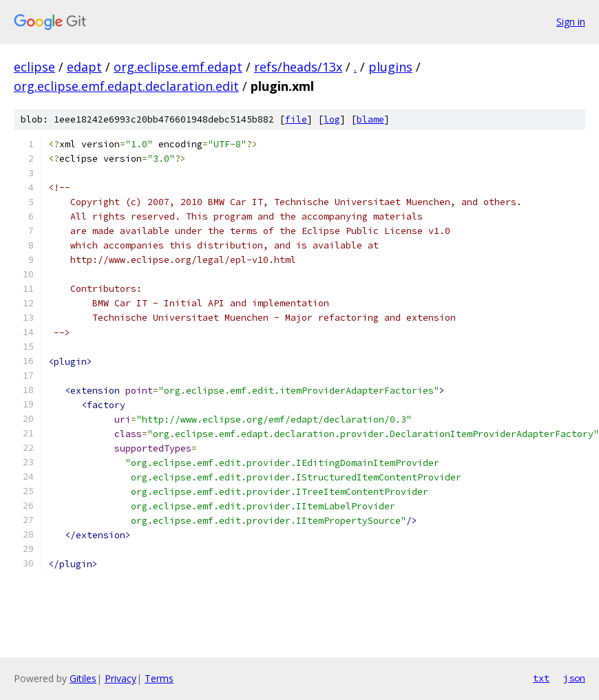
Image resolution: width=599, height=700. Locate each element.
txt (541, 678)
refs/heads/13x (298, 67)
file (296, 119)
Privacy (120, 678)
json (574, 678)
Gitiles (83, 678)
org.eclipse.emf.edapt (178, 67)
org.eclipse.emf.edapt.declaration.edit (126, 86)
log (332, 119)
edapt (84, 67)
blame (370, 119)
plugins (390, 67)
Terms (159, 678)
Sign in (571, 22)
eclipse (34, 67)
